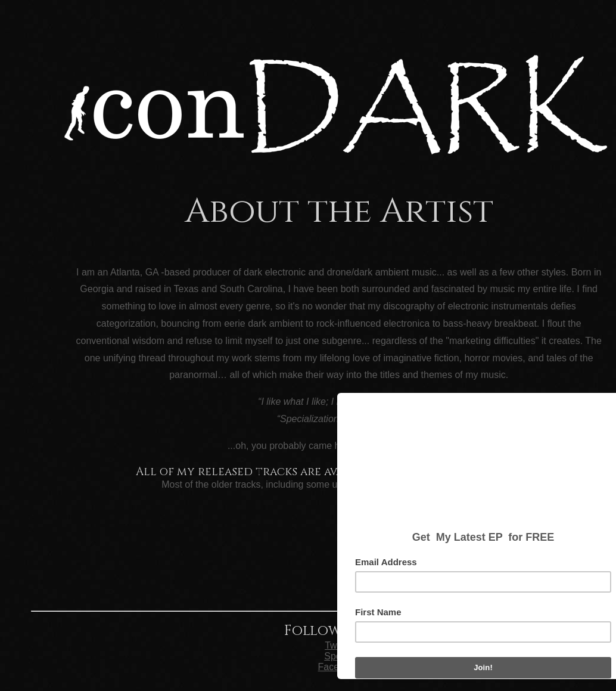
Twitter (339, 645)
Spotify (339, 656)
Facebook (339, 667)
